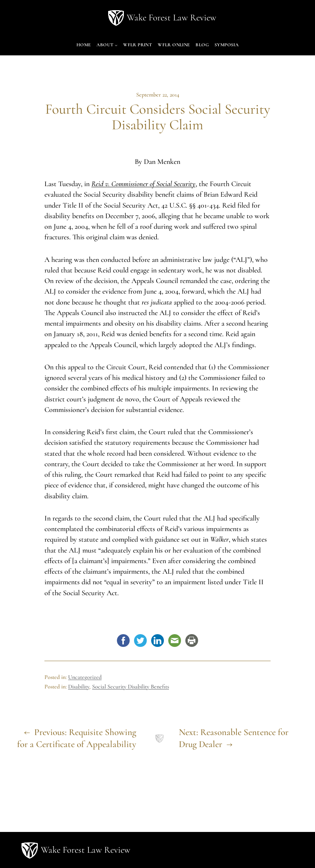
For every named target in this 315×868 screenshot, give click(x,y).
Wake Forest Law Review (172, 17)
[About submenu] (116, 46)
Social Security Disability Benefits (131, 687)
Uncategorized (85, 677)
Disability (79, 687)
